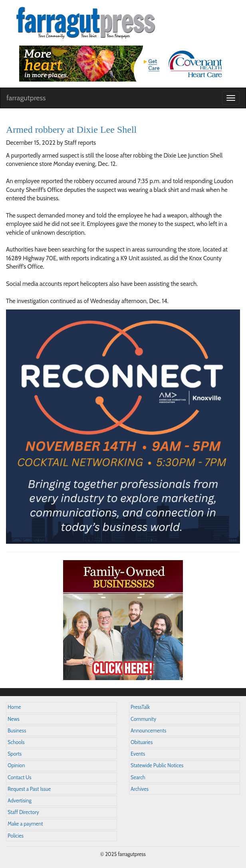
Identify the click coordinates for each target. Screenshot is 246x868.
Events (138, 754)
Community (143, 719)
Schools (16, 742)
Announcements (148, 731)
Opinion (16, 765)
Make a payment (25, 824)
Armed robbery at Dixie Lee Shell (71, 130)
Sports (15, 754)
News (14, 719)
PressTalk (140, 707)
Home (14, 707)
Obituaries (142, 742)
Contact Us (19, 777)
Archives (140, 789)
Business (17, 731)
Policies (16, 836)
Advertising (20, 801)
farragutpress (26, 98)
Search (138, 777)
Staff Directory (23, 812)
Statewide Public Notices (157, 765)
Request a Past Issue (29, 789)
